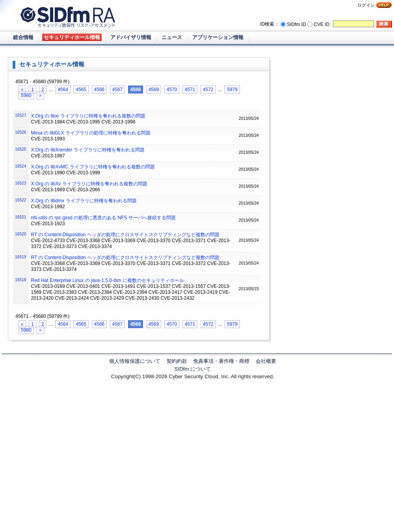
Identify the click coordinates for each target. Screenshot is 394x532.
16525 (20, 149)
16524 (20, 166)
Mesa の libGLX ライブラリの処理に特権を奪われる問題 (91, 133)
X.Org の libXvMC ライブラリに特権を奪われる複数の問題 (93, 167)
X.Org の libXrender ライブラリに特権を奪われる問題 (88, 150)
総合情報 (23, 37)
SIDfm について (193, 369)
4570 (172, 90)
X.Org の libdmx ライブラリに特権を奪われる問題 (84, 201)
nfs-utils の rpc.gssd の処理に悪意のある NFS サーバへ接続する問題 (103, 218)
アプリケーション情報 (218, 37)
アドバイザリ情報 (131, 37)
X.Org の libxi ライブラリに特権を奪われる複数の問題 (88, 116)
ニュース (172, 37)
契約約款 (177, 361)
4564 (63, 90)
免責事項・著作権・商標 (221, 361)
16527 (20, 115)
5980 (26, 95)
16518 (20, 280)
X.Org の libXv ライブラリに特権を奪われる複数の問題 (89, 184)
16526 (20, 132)
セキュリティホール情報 (72, 37)
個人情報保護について (135, 361)
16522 (20, 200)
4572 (208, 90)
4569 (154, 90)
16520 (20, 234)
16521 (20, 217)
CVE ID (322, 24)
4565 (81, 90)
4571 (190, 90)
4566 (99, 90)
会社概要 (266, 361)
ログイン (366, 5)
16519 (20, 257)
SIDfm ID (296, 24)
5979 (232, 90)
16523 (20, 183)
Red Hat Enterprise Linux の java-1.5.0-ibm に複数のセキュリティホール (108, 280)
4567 (118, 90)
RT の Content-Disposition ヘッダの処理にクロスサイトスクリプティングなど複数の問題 (125, 235)
